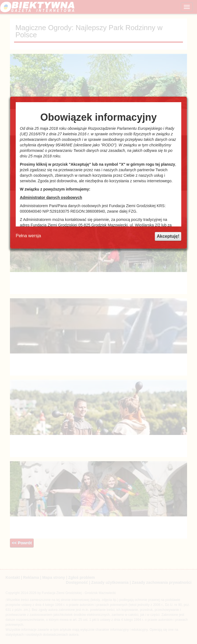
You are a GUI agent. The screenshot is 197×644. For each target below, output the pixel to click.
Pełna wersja (28, 236)
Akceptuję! (168, 236)
